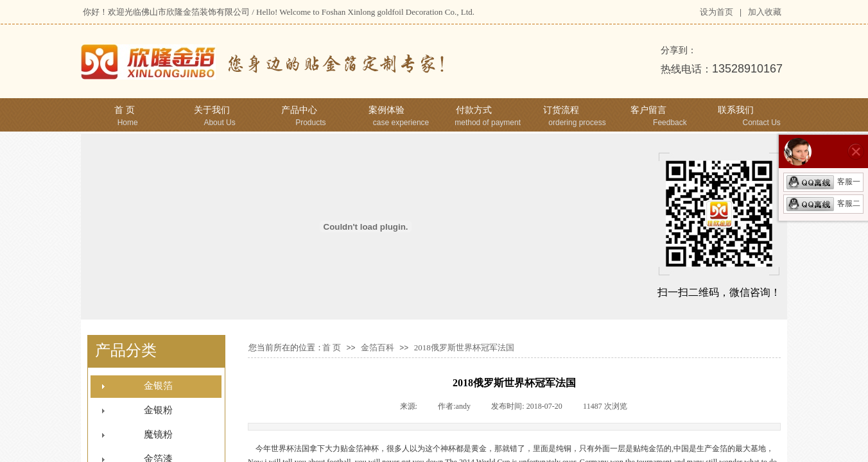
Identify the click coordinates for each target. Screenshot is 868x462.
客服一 (823, 182)
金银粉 (158, 410)
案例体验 (386, 110)
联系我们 (736, 110)
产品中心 (299, 110)
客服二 (823, 203)
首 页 (125, 110)
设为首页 (716, 12)
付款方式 (474, 110)
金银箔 (158, 386)
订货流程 (561, 110)
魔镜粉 (158, 434)
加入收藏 (765, 12)
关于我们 (212, 110)
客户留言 (648, 110)
